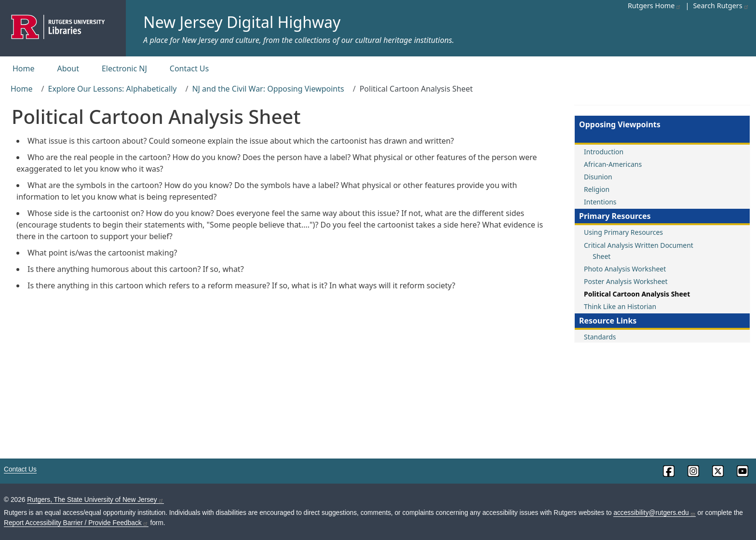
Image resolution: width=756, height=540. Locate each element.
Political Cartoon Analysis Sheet (637, 294)
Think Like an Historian (620, 306)
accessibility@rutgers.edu (654, 513)
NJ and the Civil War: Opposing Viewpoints (268, 89)
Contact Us (189, 68)
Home (24, 68)
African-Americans (613, 164)
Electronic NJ (124, 68)
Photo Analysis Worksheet (625, 269)
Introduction (604, 152)
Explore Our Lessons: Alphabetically (112, 89)
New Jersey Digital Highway (242, 22)
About (68, 68)
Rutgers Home (655, 6)
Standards (600, 337)
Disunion (598, 177)
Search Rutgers (721, 6)
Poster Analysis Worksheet (626, 281)
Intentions (600, 202)
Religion (597, 189)
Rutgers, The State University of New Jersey (95, 500)
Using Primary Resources (623, 232)
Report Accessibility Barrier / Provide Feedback (76, 523)
